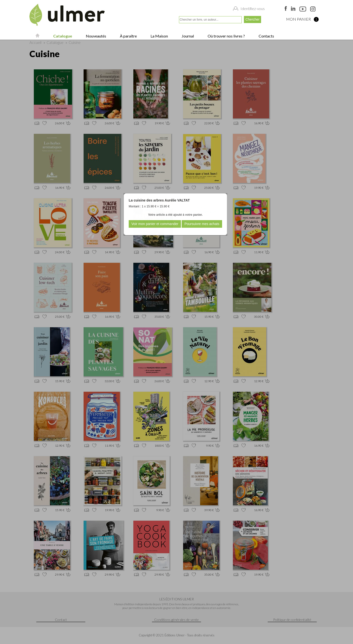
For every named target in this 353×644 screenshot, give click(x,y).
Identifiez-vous (253, 9)
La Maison (159, 36)
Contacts (266, 36)
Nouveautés (96, 36)
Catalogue (62, 36)
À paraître (128, 36)
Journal (187, 36)
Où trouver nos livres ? (226, 36)
